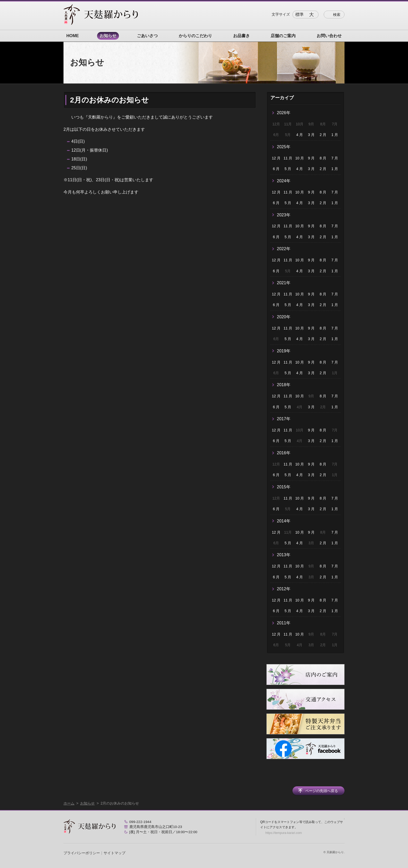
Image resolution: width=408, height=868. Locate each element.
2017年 (284, 419)
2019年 (284, 351)
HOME (73, 36)
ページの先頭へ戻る (322, 791)
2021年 (284, 283)
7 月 (335, 158)
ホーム (69, 803)
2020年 (284, 317)
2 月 (323, 135)
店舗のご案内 (283, 36)
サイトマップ (114, 853)
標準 (299, 14)
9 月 (311, 158)
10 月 (300, 158)
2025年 (284, 147)
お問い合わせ (329, 36)
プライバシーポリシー (82, 853)
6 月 (276, 169)
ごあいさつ (147, 36)
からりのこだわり (195, 36)
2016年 (284, 453)
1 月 (335, 135)
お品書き (241, 36)
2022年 (284, 249)
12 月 (276, 158)
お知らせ (108, 36)
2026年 (284, 113)
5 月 (288, 169)
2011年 (284, 623)
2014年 (284, 521)
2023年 (284, 215)
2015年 (284, 487)
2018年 (284, 385)
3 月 (311, 135)
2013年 (284, 555)
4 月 (300, 135)
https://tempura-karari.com (284, 833)
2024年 (284, 181)
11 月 (288, 158)
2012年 (284, 589)
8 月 (323, 158)
